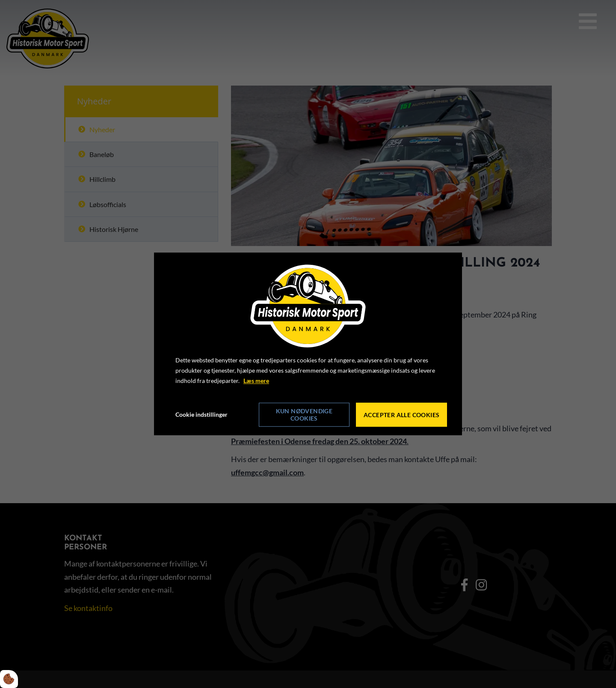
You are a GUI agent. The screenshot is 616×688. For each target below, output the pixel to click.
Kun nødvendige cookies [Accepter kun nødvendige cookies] (304, 415)
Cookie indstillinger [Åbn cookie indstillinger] (201, 415)
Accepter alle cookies (401, 415)
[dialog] (308, 344)
